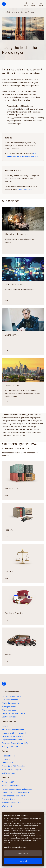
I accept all (23, 861)
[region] (23, 839)
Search (26, 4)
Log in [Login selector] (33, 4)
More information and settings (15, 847)
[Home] (4, 4)
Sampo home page (26, 189)
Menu (41, 4)
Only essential (23, 853)
